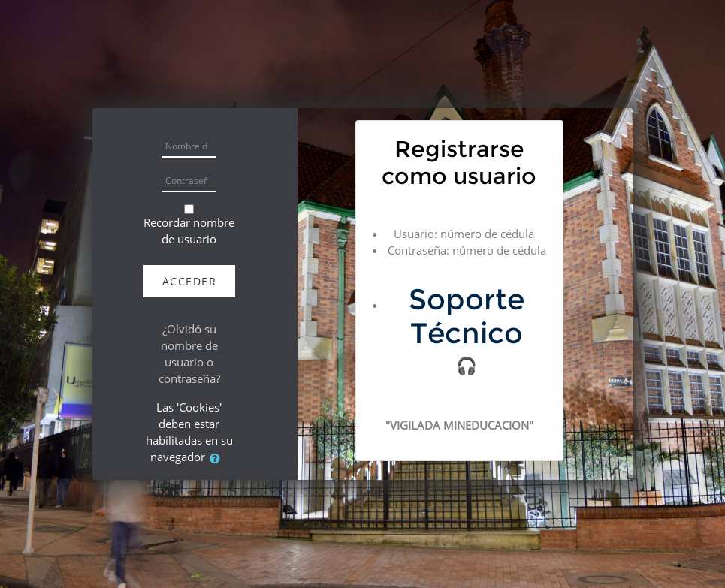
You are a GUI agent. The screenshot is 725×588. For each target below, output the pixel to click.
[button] (218, 458)
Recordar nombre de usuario (189, 231)
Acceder (190, 281)
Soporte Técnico (467, 316)
